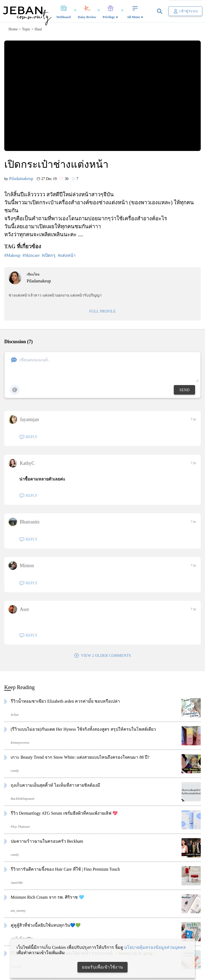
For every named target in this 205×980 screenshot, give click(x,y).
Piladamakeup (21, 179)
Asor (19, 609)
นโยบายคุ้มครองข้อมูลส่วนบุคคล (155, 947)
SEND (184, 390)
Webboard (64, 11)
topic (26, 29)
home (13, 29)
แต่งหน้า (68, 255)
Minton (21, 566)
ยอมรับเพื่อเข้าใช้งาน (102, 967)
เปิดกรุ (50, 255)
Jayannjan (24, 419)
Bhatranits (24, 522)
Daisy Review (87, 11)
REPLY (28, 437)
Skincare (32, 255)
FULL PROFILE (103, 311)
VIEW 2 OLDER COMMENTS (102, 655)
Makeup (13, 255)
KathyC (22, 463)
